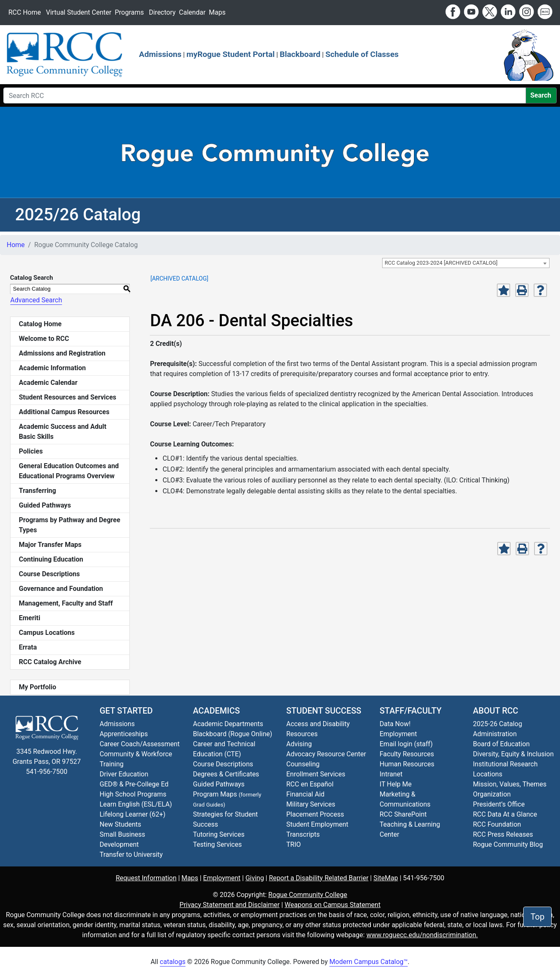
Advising (299, 744)
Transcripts (303, 834)
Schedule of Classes (362, 54)
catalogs (173, 962)
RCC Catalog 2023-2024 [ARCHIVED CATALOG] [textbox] (441, 263)
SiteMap (386, 878)
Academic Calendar (48, 383)
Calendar (192, 12)
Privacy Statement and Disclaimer (230, 905)
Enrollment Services (316, 774)
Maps (217, 12)
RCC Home (25, 12)
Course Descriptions (49, 574)
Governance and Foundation (61, 589)
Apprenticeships (124, 734)
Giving (254, 878)
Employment (398, 734)
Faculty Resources (407, 754)
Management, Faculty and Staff (66, 603)
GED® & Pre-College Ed (134, 784)
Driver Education (124, 774)
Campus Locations (47, 633)
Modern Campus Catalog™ (369, 962)
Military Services (311, 804)
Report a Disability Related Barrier (319, 878)
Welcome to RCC (44, 339)
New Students (120, 824)
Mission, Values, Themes (510, 784)
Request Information (146, 878)
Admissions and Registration (62, 353)
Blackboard (300, 54)
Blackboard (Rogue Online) (232, 734)
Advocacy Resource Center (326, 754)
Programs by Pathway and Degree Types (69, 525)
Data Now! (395, 724)
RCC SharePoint (403, 814)
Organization (492, 794)
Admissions (160, 54)
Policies (31, 451)
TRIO (294, 844)
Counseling (303, 764)
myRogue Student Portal (230, 54)
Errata (28, 647)
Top (537, 917)
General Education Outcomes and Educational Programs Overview (69, 471)
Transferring (37, 491)
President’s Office (499, 804)
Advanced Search (36, 300)
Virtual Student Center (79, 12)
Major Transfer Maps (50, 545)
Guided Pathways (45, 505)
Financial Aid (305, 794)
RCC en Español (310, 784)
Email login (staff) (406, 744)
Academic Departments (228, 724)
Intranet (391, 774)
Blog (508, 844)
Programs (129, 12)
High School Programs (133, 794)
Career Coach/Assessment (140, 744)
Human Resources (407, 764)
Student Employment (317, 824)
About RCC (496, 711)
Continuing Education (51, 559)
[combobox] (466, 263)
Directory (162, 12)
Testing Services (217, 844)
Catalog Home (40, 324)
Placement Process (315, 814)
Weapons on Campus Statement (333, 905)
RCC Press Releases (503, 834)
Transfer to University (131, 855)
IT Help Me (396, 784)
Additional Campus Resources (64, 412)
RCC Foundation (497, 824)
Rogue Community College (308, 895)
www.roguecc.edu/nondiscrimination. (422, 935)
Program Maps (215, 794)
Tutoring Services (219, 834)
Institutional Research (505, 764)
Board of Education (501, 744)
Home (16, 245)
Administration (495, 734)
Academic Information (52, 368)
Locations (488, 774)
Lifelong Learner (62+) (132, 814)
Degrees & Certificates (226, 774)
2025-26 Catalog (497, 724)
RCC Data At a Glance (505, 814)
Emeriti (30, 618)
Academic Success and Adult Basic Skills (63, 432)
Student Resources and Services (68, 397)
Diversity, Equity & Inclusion (513, 754)
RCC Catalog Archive (50, 662)
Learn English (120, 804)
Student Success (324, 711)
